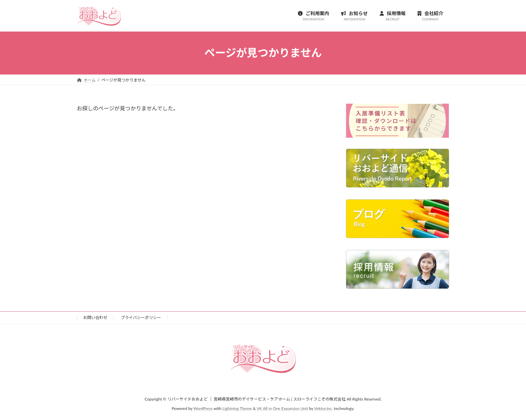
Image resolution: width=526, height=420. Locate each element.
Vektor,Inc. (323, 408)
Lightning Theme (237, 408)
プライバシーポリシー (141, 318)
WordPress (203, 408)
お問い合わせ (95, 318)
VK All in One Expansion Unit (282, 408)
